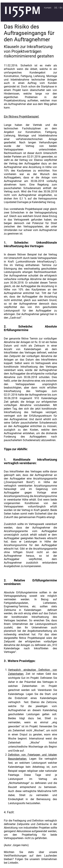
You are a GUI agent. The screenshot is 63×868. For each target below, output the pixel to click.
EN (61, 8)
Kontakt (48, 8)
